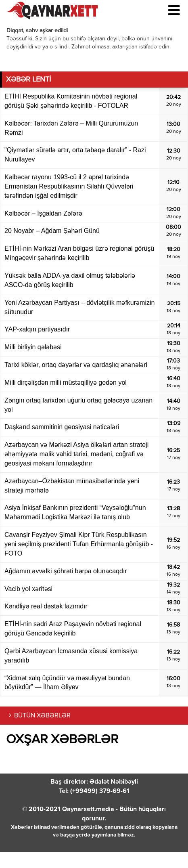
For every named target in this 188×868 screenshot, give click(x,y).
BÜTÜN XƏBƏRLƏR (42, 716)
